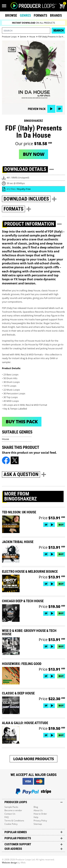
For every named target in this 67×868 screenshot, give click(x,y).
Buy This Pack (22, 421)
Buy (61, 525)
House (5, 439)
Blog (36, 807)
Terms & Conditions (14, 821)
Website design (10, 863)
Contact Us (10, 814)
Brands (56, 15)
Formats (40, 15)
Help (36, 817)
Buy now (34, 154)
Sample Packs (11, 807)
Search (58, 30)
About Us (38, 810)
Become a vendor (13, 810)
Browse (11, 15)
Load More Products (33, 759)
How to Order (40, 814)
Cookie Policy (11, 824)
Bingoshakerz (33, 121)
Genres (25, 15)
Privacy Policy (40, 821)
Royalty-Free (24, 189)
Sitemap (38, 824)
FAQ (7, 817)
